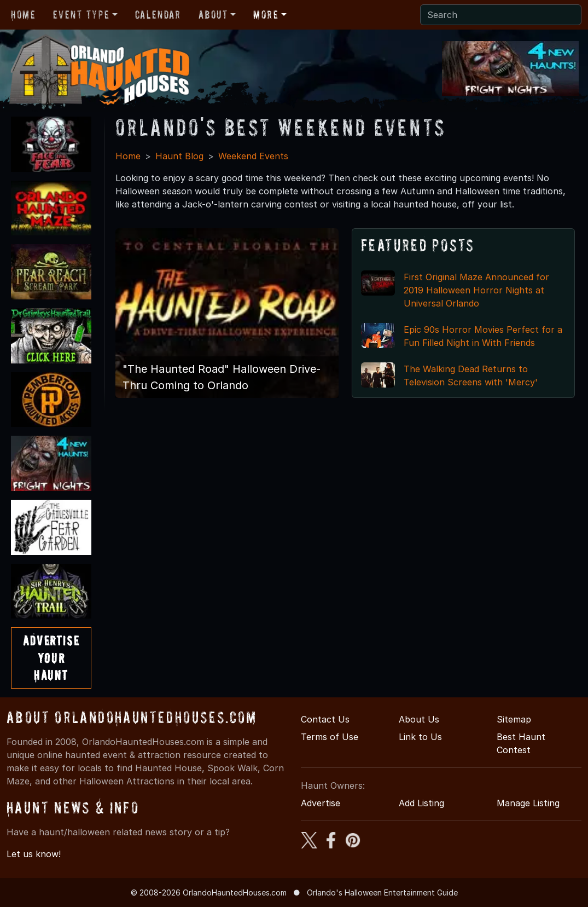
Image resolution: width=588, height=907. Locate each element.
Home (23, 15)
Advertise (321, 803)
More (266, 15)
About (213, 15)
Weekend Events (253, 156)
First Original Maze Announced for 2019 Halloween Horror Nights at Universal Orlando (476, 290)
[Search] (501, 15)
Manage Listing (528, 803)
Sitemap (514, 719)
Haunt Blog (179, 156)
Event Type (81, 15)
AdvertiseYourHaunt (51, 658)
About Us (419, 719)
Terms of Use (330, 737)
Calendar (158, 15)
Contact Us (325, 719)
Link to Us (420, 737)
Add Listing (421, 803)
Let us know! (34, 854)
